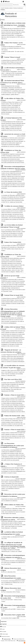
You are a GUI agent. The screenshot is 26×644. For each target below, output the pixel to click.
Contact (2, 629)
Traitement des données (5, 637)
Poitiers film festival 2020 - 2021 (14, 416)
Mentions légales (4, 634)
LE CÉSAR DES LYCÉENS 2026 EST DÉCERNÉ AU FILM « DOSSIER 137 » (13, 25)
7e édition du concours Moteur (14, 206)
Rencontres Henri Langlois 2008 (15, 615)
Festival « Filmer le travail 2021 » (15, 395)
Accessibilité (3, 632)
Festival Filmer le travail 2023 (14, 295)
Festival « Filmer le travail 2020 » (15, 430)
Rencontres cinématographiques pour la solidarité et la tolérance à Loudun (13, 557)
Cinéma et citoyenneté (11, 477)
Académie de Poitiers (7, 639)
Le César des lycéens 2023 (13, 192)
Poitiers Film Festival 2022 (13, 242)
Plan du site (3, 627)
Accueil (2, 8)
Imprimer (4, 624)
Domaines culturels (9, 8)
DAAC (7, 2)
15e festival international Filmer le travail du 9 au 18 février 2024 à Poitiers (12, 82)
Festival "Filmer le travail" (12, 57)
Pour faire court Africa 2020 (13, 379)
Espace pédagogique (22, 641)
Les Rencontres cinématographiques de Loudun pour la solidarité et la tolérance (12, 445)
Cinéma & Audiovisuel (18, 8)
